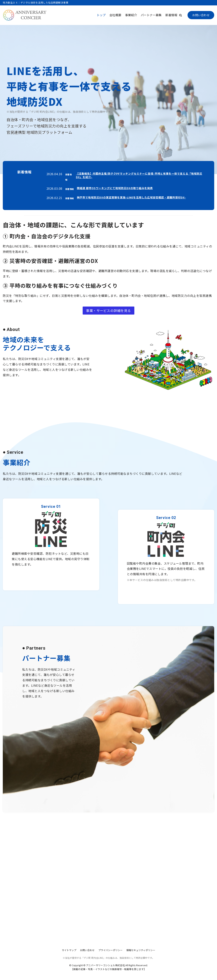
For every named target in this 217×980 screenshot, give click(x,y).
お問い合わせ (201, 15)
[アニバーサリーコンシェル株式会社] (25, 15)
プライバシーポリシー (110, 950)
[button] (181, 15)
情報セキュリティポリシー (141, 950)
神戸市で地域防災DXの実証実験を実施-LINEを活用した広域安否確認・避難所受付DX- (131, 197)
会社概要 (115, 15)
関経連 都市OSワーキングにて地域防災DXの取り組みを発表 (115, 188)
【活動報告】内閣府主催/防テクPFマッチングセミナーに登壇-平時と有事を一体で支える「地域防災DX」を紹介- (139, 175)
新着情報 (171, 15)
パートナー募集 (151, 15)
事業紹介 (131, 15)
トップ (101, 15)
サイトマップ (69, 950)
